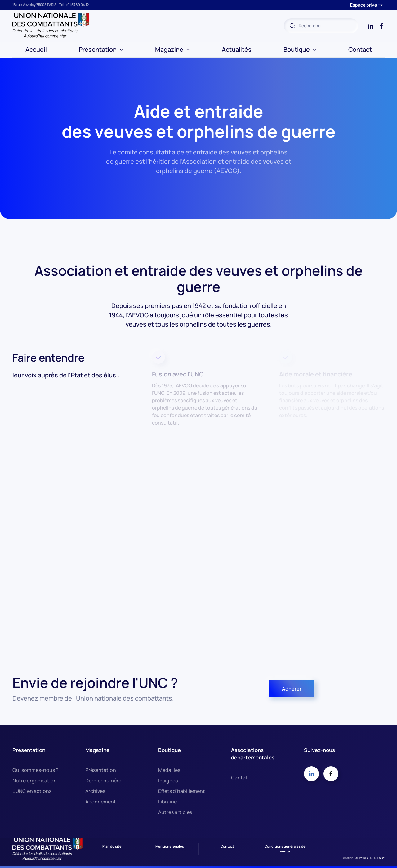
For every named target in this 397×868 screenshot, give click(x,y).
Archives (95, 791)
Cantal (239, 777)
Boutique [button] (300, 49)
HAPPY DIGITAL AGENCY (369, 858)
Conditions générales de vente (285, 849)
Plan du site (112, 846)
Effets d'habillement (182, 791)
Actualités (237, 49)
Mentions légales (170, 846)
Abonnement (101, 802)
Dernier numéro (103, 781)
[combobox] (321, 26)
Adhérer (292, 689)
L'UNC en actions (32, 791)
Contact (360, 49)
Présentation (101, 770)
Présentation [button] (101, 49)
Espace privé (364, 5)
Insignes (168, 781)
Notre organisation (35, 781)
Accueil (36, 49)
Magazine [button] (172, 49)
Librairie (167, 802)
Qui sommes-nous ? (36, 770)
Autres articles (175, 812)
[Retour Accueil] (51, 26)
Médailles (169, 770)
